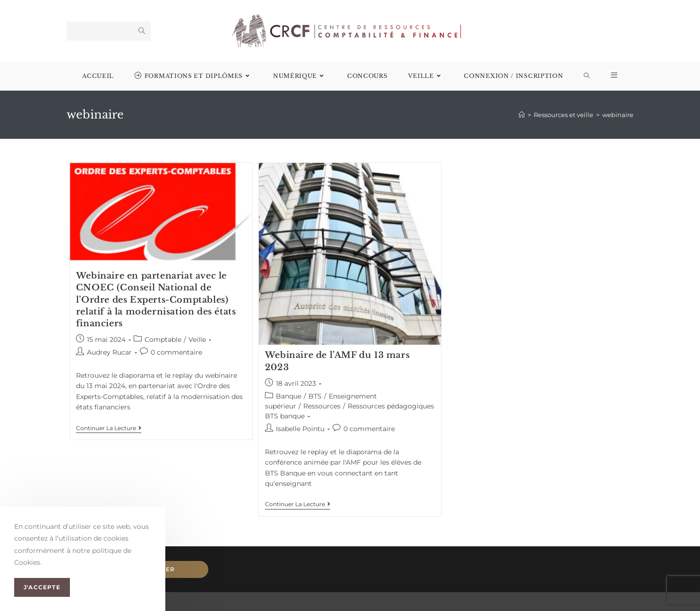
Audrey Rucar (109, 352)
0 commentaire (176, 352)
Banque (289, 396)
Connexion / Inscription (513, 76)
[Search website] (587, 76)
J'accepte (42, 587)
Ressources (322, 406)
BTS (315, 396)
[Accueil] (522, 115)
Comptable (163, 339)
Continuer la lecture (109, 428)
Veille (197, 339)
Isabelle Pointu (300, 429)
